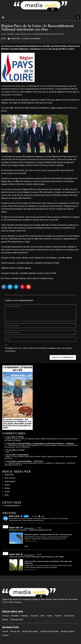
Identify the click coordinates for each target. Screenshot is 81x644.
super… (9, 452)
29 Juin (39, 528)
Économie (34, 616)
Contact (5, 635)
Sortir (43, 616)
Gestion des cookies (30, 631)
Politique (25, 616)
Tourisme (58, 616)
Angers (7, 485)
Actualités (11, 34)
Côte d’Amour (10, 478)
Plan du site (15, 631)
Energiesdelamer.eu (13, 506)
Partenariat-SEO (17, 620)
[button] (3, 17)
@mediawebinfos (29, 528)
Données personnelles (49, 631)
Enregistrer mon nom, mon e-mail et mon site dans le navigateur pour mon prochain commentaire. (39, 350)
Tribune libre (69, 616)
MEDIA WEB (15, 528)
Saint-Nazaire (10, 481)
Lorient (7, 492)
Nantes (7, 488)
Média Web (9, 475)
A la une (6, 616)
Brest (7, 495)
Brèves (5, 620)
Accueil (3, 34)
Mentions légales (67, 631)
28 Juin (39, 554)
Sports (50, 616)
